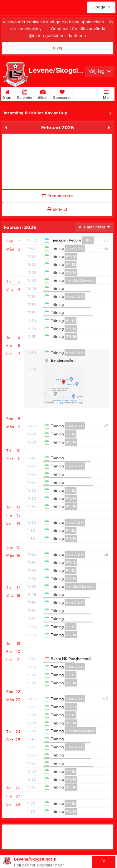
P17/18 (71, 256)
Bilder (43, 94)
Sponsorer (62, 94)
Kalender (25, 94)
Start (7, 94)
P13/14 (71, 273)
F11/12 (88, 240)
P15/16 (71, 337)
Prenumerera (57, 196)
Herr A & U (75, 248)
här (46, 29)
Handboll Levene (80, 280)
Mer (106, 94)
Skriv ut (57, 209)
